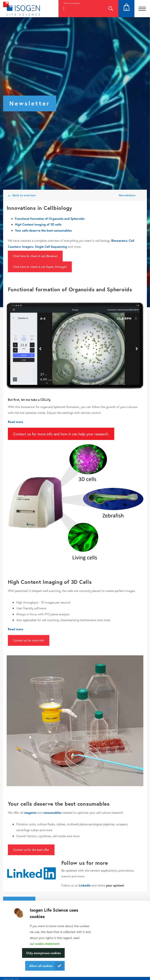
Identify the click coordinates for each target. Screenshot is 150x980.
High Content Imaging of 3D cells (38, 224)
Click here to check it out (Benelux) (35, 256)
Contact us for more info (29, 640)
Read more (15, 422)
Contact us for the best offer (31, 850)
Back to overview (24, 195)
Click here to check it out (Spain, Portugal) (40, 267)
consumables (52, 812)
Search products (72, 3)
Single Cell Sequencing (51, 247)
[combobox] (81, 9)
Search (111, 9)
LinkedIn (85, 885)
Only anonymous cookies (43, 953)
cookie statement (47, 944)
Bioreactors (119, 240)
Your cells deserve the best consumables (43, 230)
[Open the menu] (142, 9)
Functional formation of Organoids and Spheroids (50, 219)
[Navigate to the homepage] (22, 9)
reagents (30, 812)
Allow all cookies (41, 966)
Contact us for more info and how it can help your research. (61, 434)
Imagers (28, 247)
